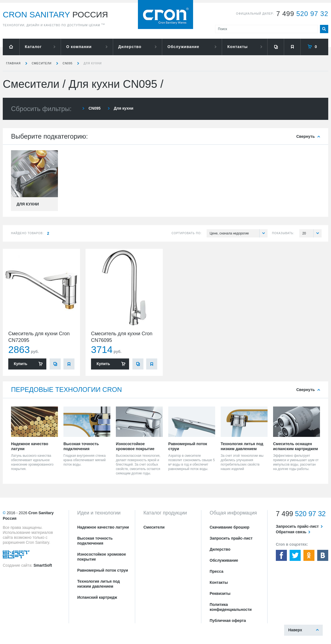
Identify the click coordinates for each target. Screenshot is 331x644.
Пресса (217, 571)
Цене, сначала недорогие (239, 233)
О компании (79, 47)
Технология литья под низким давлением (98, 584)
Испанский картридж (97, 597)
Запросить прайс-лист (231, 538)
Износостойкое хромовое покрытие (102, 557)
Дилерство (130, 47)
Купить (21, 364)
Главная (13, 63)
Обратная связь (291, 532)
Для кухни (93, 63)
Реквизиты (220, 593)
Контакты (237, 47)
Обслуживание (183, 47)
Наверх (295, 630)
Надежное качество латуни (103, 527)
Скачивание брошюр (229, 527)
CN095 (68, 63)
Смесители (42, 63)
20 (312, 233)
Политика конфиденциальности (231, 607)
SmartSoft (43, 565)
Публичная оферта (228, 621)
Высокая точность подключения (95, 541)
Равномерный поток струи (103, 570)
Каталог (33, 47)
